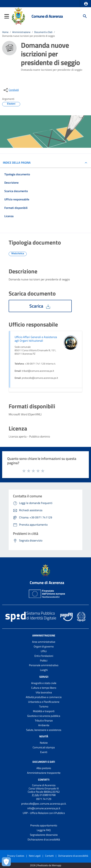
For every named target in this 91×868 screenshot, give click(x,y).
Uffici (44, 651)
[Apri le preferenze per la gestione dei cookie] (6, 862)
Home (5, 32)
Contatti (44, 780)
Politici (44, 661)
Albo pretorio (44, 768)
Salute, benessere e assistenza (44, 730)
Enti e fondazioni (44, 656)
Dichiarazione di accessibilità (44, 839)
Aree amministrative (44, 642)
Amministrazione (21, 32)
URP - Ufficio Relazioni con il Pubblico (44, 813)
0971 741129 (44, 799)
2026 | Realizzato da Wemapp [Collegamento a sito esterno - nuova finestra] (45, 865)
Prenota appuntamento (44, 825)
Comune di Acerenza (47, 16)
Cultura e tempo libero (44, 688)
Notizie (44, 743)
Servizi (44, 677)
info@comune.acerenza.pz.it (44, 808)
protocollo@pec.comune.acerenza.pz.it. (44, 804)
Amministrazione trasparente (44, 773)
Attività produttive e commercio (44, 697)
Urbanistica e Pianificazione (44, 702)
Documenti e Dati (43, 32)
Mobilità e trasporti (44, 711)
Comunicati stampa (44, 747)
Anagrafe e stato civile (44, 683)
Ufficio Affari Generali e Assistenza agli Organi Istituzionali (36, 339)
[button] (86, 4)
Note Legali (35, 856)
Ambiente (44, 725)
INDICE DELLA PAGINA (18, 163)
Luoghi (44, 670)
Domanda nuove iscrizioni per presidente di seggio (28, 36)
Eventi (44, 752)
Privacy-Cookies (16, 856)
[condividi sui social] (11, 90)
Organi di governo (44, 646)
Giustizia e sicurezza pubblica (44, 716)
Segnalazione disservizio (44, 835)
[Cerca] (85, 16)
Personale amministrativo (44, 665)
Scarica (40, 306)
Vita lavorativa (44, 692)
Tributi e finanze (44, 721)
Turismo (44, 706)
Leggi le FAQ (44, 830)
